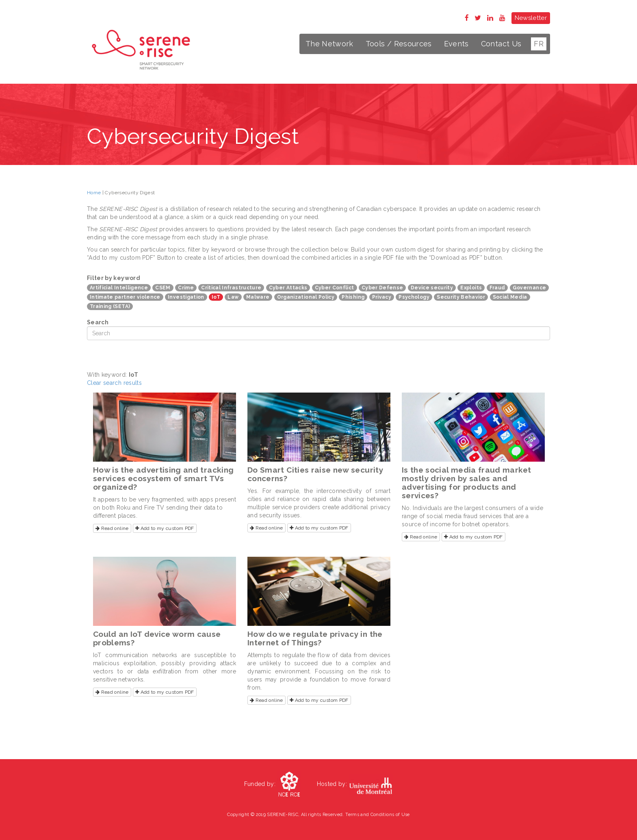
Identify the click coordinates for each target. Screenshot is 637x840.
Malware (258, 297)
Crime (186, 288)
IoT (216, 297)
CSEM (163, 288)
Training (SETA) (110, 306)
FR (539, 44)
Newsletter (531, 18)
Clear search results (114, 383)
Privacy (382, 297)
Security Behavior (461, 297)
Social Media (510, 297)
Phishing (353, 297)
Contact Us (501, 44)
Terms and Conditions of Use (377, 815)
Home (94, 193)
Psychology (414, 297)
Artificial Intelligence (119, 288)
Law (233, 297)
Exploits (471, 288)
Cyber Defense (382, 288)
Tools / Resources (399, 44)
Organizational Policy (306, 297)
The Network (329, 44)
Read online (112, 528)
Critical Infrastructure (231, 288)
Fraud (497, 288)
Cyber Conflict (335, 288)
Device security (432, 288)
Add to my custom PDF (165, 528)
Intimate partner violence (125, 297)
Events (456, 44)
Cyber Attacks (288, 288)
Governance (530, 288)
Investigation (186, 297)
